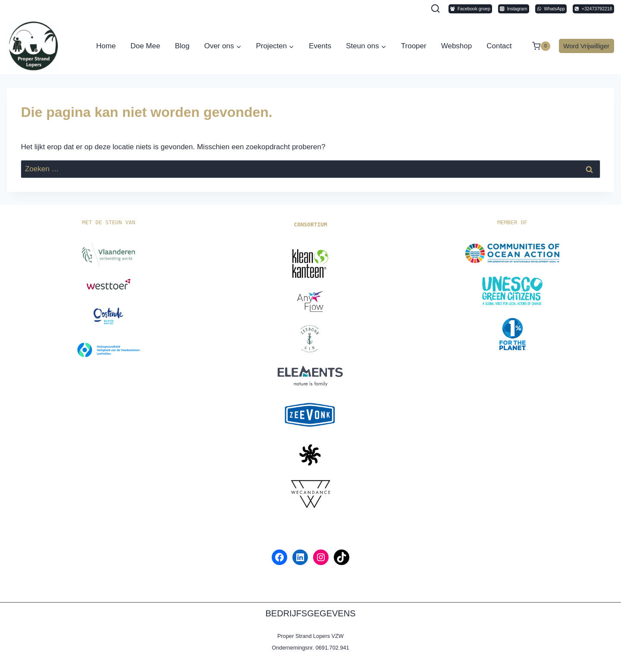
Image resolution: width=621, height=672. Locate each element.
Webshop (457, 46)
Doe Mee (145, 46)
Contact (499, 46)
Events (320, 46)
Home (106, 46)
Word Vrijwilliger (586, 46)
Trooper (414, 46)
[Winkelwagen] (537, 46)
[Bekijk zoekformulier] (435, 9)
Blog (182, 46)
